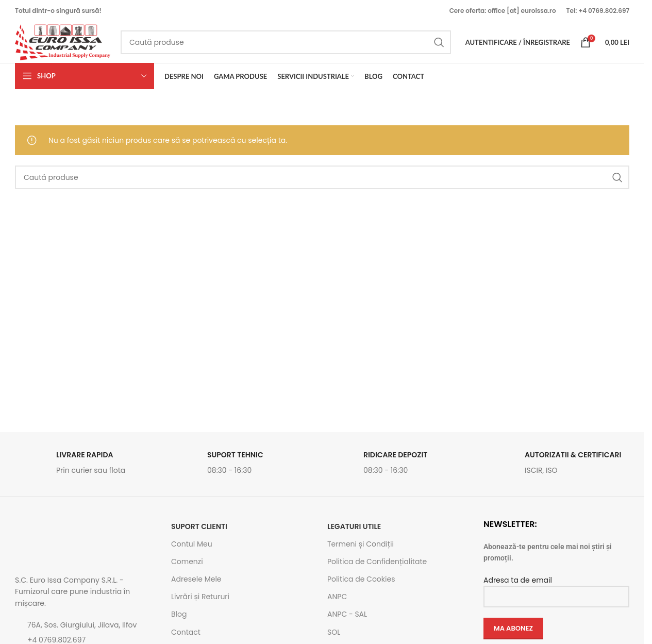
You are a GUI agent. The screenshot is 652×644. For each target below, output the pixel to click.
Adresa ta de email (556, 588)
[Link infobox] (88, 466)
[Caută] (286, 42)
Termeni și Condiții (361, 544)
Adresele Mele (196, 579)
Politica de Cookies (361, 579)
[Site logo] (63, 42)
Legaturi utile (354, 526)
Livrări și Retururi (200, 597)
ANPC (337, 597)
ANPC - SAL (347, 614)
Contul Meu (192, 544)
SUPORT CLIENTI (199, 526)
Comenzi (187, 562)
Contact (186, 632)
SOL (334, 632)
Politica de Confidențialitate (377, 562)
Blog (179, 614)
